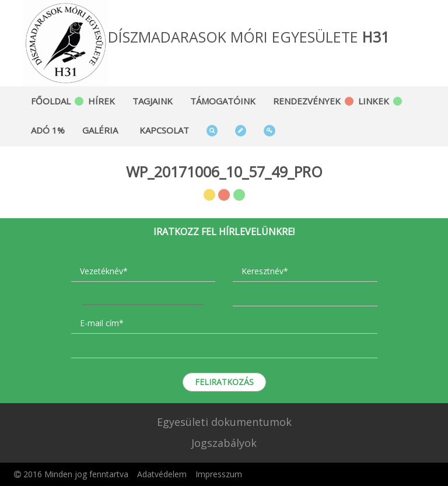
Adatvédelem (162, 474)
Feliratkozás (224, 382)
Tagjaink (153, 101)
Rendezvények (307, 101)
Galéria (100, 130)
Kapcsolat (164, 130)
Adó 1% (48, 130)
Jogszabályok (224, 443)
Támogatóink (223, 101)
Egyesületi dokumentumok (224, 422)
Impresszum (219, 474)
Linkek (374, 101)
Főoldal (51, 101)
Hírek (101, 101)
